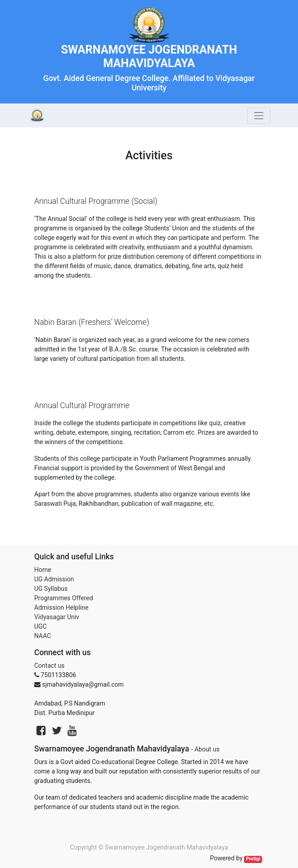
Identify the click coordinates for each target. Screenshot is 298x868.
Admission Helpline (61, 607)
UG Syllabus (51, 589)
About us (207, 749)
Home (43, 570)
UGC (41, 626)
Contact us (49, 666)
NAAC (43, 636)
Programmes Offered (64, 598)
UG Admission (54, 579)
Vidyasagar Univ (57, 617)
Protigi (253, 859)
